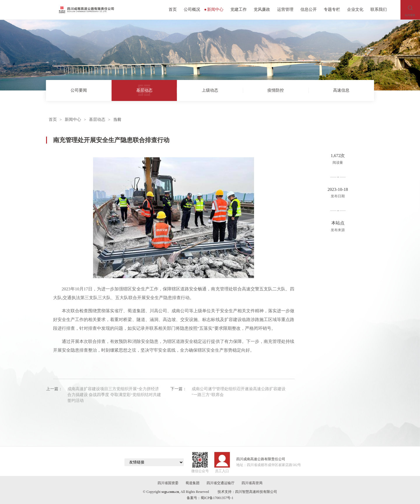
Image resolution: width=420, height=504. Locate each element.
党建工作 (239, 9)
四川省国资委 (168, 483)
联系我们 (379, 9)
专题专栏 (332, 9)
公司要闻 (79, 90)
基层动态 (144, 90)
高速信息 (341, 90)
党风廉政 (262, 9)
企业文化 (355, 9)
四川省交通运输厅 (220, 483)
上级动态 (210, 90)
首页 (173, 9)
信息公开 (309, 9)
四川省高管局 (252, 483)
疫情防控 (276, 90)
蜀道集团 (192, 483)
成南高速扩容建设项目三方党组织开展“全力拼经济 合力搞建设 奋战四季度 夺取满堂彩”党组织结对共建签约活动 (114, 395)
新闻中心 (214, 9)
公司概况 (192, 9)
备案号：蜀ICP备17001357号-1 (210, 498)
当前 (117, 120)
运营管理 (285, 9)
